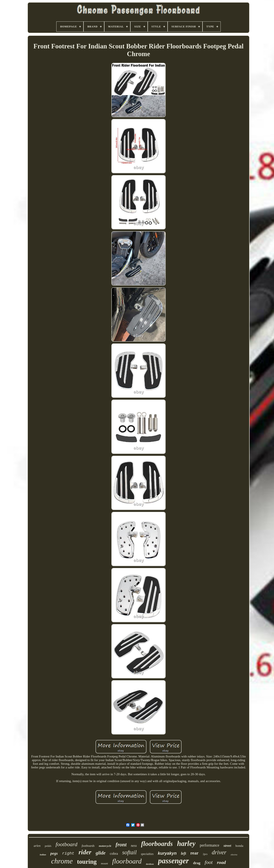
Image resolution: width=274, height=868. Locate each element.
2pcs (205, 854)
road (221, 862)
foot (209, 862)
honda (239, 846)
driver (219, 852)
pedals (48, 846)
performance (209, 845)
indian (43, 855)
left (183, 853)
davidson (150, 864)
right (68, 853)
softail (130, 852)
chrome (62, 861)
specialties (147, 854)
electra (234, 855)
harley (186, 844)
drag (197, 863)
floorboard (127, 861)
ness (134, 846)
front (121, 845)
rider (85, 852)
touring (87, 862)
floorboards (157, 844)
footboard (67, 844)
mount (105, 863)
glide (101, 853)
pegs (54, 853)
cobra (114, 854)
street (227, 846)
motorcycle (105, 846)
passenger (173, 861)
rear (194, 853)
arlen (37, 846)
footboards (88, 846)
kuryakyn (167, 853)
